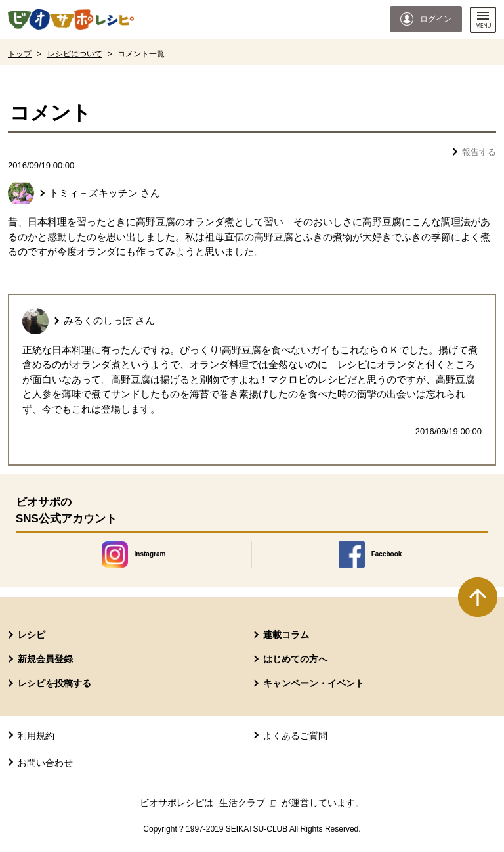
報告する (479, 152)
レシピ (31, 635)
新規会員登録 (45, 659)
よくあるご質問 (295, 736)
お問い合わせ (45, 763)
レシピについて (75, 54)
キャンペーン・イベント (314, 683)
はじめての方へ (295, 659)
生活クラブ (249, 803)
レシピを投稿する (54, 683)
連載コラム (286, 635)
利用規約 (36, 736)
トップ (20, 54)
